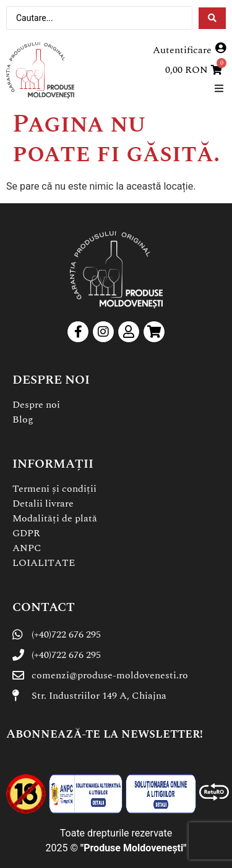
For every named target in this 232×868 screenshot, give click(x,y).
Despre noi (36, 405)
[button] (219, 88)
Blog (23, 419)
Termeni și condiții (54, 489)
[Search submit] (212, 18)
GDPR (26, 533)
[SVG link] (40, 70)
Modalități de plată (55, 518)
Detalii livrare (43, 504)
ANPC (27, 548)
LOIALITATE (44, 563)
